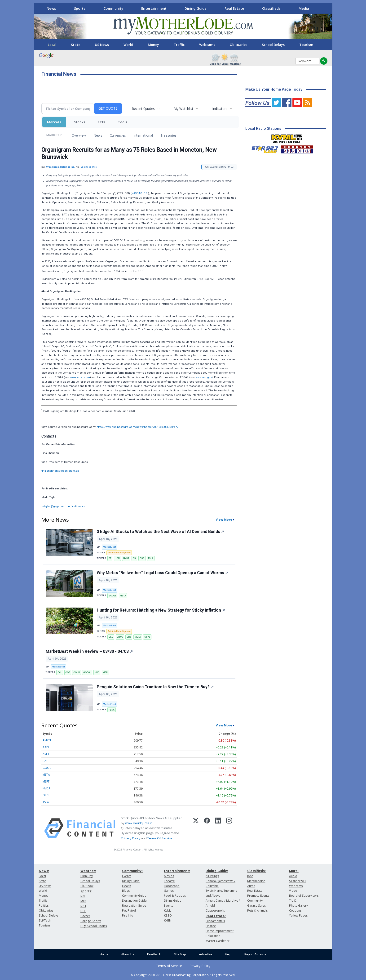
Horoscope (172, 886)
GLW (129, 637)
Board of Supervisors (304, 896)
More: (294, 871)
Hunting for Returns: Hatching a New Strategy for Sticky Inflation (161, 610)
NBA (83, 906)
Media (304, 8)
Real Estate (234, 8)
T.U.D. (293, 901)
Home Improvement (220, 931)
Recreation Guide (134, 906)
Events (127, 876)
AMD (46, 754)
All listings (212, 876)
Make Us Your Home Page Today (274, 89)
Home (104, 954)
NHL (83, 911)
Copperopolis (215, 911)
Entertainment (154, 8)
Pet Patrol (129, 911)
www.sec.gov (204, 377)
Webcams (207, 45)
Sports (80, 8)
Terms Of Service (160, 838)
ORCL (46, 795)
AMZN (47, 740)
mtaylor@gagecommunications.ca (63, 506)
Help (228, 954)
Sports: (86, 891)
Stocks (80, 122)
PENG (112, 710)
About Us (128, 954)
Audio (293, 876)
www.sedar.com (80, 377)
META (123, 596)
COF (68, 672)
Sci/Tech (45, 920)
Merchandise (256, 881)
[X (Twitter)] (196, 828)
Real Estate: (216, 916)
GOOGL (112, 596)
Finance (211, 926)
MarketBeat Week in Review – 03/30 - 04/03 (89, 651)
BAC (45, 761)
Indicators (220, 109)
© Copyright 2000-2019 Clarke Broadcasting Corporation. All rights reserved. (183, 975)
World (128, 45)
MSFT (46, 781)
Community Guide (134, 896)
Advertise (205, 954)
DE (110, 558)
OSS (142, 558)
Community (113, 8)
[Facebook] (207, 828)
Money (153, 45)
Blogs (126, 891)
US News (102, 45)
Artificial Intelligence (119, 553)
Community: (132, 871)
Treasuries (168, 135)
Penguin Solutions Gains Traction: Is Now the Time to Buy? (155, 687)
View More (224, 519)
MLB (83, 901)
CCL (60, 672)
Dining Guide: (217, 871)
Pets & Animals (257, 911)
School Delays (273, 45)
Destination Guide (134, 901)
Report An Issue (255, 954)
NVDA (126, 558)
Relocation (213, 936)
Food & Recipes (175, 896)
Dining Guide (196, 8)
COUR (77, 672)
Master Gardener (218, 941)
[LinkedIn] (218, 828)
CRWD (120, 637)
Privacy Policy (131, 838)
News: (44, 871)
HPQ (97, 672)
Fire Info (128, 915)
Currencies (118, 135)
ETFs (102, 122)
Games (169, 891)
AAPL (46, 747)
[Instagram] (229, 828)
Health (127, 886)
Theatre (169, 881)
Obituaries (238, 45)
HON (117, 558)
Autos (251, 886)
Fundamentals (215, 921)
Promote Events (258, 896)
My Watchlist (183, 109)
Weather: (88, 871)
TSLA (151, 558)
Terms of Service (169, 966)
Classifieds (271, 8)
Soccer (85, 916)
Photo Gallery (298, 906)
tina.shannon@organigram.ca (60, 471)
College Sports (91, 921)
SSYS (147, 637)
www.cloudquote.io (139, 823)
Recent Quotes (143, 109)
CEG (111, 637)
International (143, 135)
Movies (169, 876)
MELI (105, 672)
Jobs (250, 876)
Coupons (295, 911)
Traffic (179, 45)
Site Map (180, 954)
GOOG (47, 768)
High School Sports (94, 926)
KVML (168, 911)
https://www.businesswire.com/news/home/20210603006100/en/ (137, 427)
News (51, 8)
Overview (79, 135)
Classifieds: (256, 871)
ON (134, 558)
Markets (54, 122)
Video (293, 891)
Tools (123, 122)
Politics (44, 906)
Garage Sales (256, 906)
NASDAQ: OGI (140, 193)
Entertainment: (177, 871)
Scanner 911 (298, 881)
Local (52, 45)
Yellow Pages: (299, 915)
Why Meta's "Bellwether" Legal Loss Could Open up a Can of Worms (162, 573)
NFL (83, 896)
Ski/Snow (87, 886)
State (76, 45)
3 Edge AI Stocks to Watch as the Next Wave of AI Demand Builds (160, 532)
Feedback (154, 954)
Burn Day (87, 876)
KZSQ (168, 915)
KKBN (168, 920)
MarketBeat (109, 547)
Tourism (306, 45)
